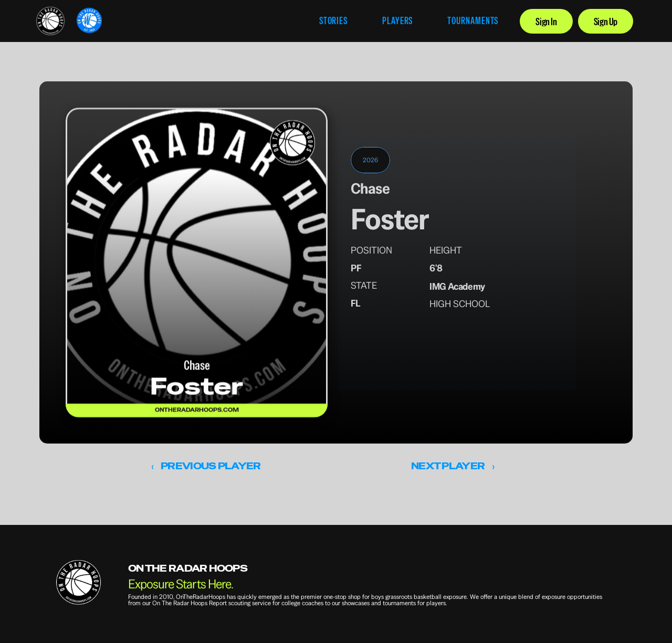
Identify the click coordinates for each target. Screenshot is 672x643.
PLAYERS (397, 21)
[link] (50, 21)
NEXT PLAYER (448, 466)
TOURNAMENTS (473, 21)
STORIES (333, 21)
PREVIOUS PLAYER (211, 466)
